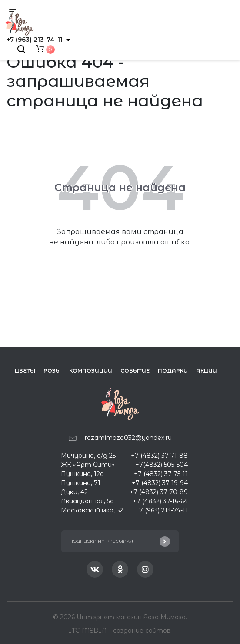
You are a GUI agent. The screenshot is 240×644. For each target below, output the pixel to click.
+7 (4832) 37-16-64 (160, 501)
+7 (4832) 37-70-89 (159, 492)
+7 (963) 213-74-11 (35, 40)
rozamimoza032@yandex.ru (128, 438)
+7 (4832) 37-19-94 (160, 483)
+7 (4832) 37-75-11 (161, 474)
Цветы (25, 371)
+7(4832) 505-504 (162, 465)
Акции (207, 371)
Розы (52, 371)
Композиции (91, 371)
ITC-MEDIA (88, 631)
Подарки (173, 371)
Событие (135, 371)
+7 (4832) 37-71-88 (159, 456)
